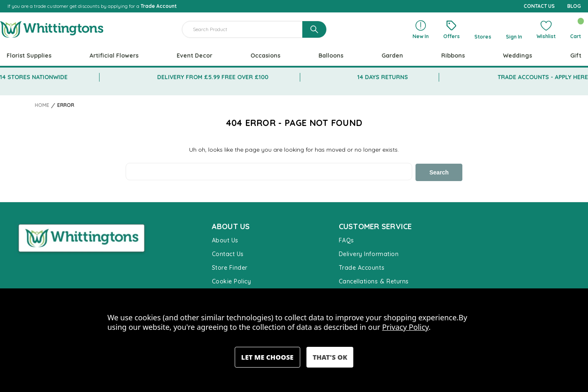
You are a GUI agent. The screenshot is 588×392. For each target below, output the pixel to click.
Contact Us (228, 253)
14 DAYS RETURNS (383, 77)
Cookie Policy (232, 281)
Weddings (518, 56)
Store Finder (230, 267)
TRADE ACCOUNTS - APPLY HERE (543, 77)
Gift (576, 56)
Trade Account (159, 6)
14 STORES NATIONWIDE (34, 77)
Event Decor (194, 56)
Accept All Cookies (330, 357)
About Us (225, 240)
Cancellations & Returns (374, 281)
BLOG (574, 6)
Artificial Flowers (114, 56)
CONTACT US (539, 6)
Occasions (265, 56)
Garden (392, 56)
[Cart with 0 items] (575, 29)
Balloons (331, 56)
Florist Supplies (29, 56)
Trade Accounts (362, 267)
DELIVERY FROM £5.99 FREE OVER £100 (213, 77)
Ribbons (453, 56)
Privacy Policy (406, 327)
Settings (267, 357)
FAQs (346, 240)
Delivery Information (369, 253)
